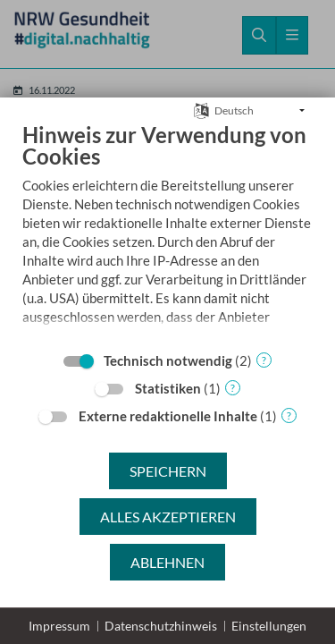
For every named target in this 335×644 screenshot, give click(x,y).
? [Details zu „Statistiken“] (233, 388)
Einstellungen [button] (269, 626)
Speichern (168, 471)
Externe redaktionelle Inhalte (168, 416)
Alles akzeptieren (168, 517)
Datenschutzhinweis (161, 626)
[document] (167, 247)
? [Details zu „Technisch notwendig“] (264, 360)
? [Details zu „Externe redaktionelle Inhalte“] (289, 415)
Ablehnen (167, 562)
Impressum (59, 626)
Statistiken (168, 388)
